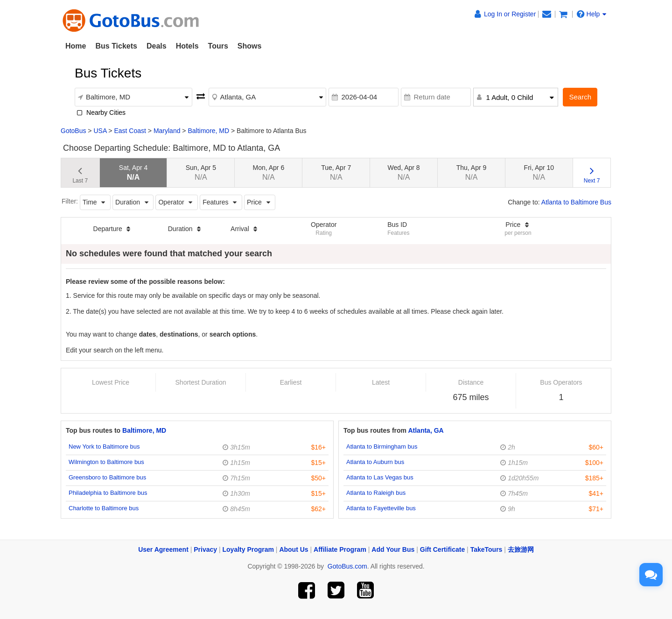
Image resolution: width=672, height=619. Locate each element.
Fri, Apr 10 (539, 172)
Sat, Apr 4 (133, 172)
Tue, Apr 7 (336, 172)
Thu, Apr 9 (472, 172)
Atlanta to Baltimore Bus (576, 202)
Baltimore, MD (208, 131)
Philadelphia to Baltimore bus (108, 493)
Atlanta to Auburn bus (375, 462)
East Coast (130, 131)
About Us (294, 549)
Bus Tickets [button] (116, 46)
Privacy (205, 549)
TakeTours (486, 549)
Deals (157, 46)
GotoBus (73, 131)
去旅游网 (521, 549)
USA (100, 131)
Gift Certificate (442, 549)
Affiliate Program (340, 549)
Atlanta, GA (426, 430)
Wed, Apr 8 (404, 172)
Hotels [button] (187, 46)
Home (76, 46)
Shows (250, 46)
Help (592, 14)
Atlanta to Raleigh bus (376, 493)
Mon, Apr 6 (268, 172)
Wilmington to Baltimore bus (106, 462)
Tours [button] (218, 46)
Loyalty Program (248, 549)
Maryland (167, 131)
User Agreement (163, 549)
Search (580, 97)
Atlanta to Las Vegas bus (380, 477)
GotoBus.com (347, 566)
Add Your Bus (393, 549)
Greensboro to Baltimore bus (107, 477)
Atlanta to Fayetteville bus (381, 508)
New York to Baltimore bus (104, 447)
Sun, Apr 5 (201, 172)
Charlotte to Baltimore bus (104, 508)
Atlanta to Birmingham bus (382, 447)
